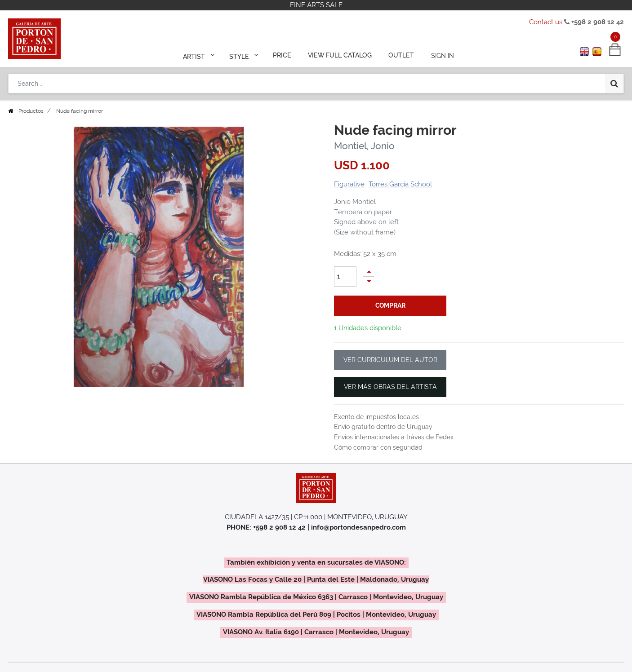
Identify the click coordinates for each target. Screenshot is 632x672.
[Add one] (369, 272)
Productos (31, 111)
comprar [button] (390, 305)
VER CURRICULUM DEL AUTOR (390, 360)
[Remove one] (369, 281)
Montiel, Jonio (364, 146)
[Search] (614, 82)
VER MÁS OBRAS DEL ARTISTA (390, 387)
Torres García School (400, 184)
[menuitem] (283, 55)
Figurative (349, 184)
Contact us (546, 22)
